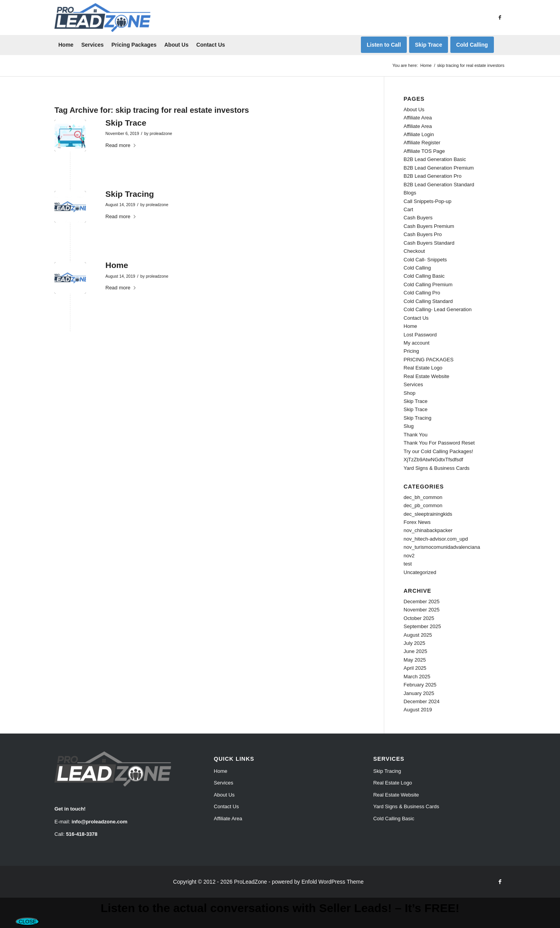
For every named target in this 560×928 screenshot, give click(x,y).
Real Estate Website (427, 376)
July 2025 (415, 643)
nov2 (409, 556)
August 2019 (418, 710)
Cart (409, 209)
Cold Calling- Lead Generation (438, 309)
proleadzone (161, 133)
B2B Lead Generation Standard (439, 185)
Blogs (410, 193)
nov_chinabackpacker (428, 530)
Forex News (417, 522)
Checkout (414, 251)
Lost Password (420, 335)
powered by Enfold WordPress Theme (318, 882)
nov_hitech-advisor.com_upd (436, 539)
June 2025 (416, 651)
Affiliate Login (419, 134)
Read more (121, 145)
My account (416, 343)
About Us (414, 109)
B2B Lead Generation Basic (435, 159)
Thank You (416, 435)
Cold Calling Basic (424, 276)
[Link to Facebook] (500, 18)
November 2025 (422, 610)
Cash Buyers (418, 218)
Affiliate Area (418, 118)
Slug (409, 426)
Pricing (411, 351)
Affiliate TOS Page (424, 151)
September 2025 (422, 626)
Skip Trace (126, 123)
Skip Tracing (130, 194)
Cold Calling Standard (428, 301)
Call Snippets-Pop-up (428, 201)
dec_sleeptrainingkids (428, 514)
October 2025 (419, 618)
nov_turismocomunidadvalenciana (442, 547)
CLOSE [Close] (27, 922)
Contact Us (416, 318)
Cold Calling (417, 268)
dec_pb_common (423, 505)
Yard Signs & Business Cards (437, 468)
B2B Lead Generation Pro (433, 176)
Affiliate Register (422, 143)
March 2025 (417, 677)
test (408, 564)
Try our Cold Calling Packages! (438, 451)
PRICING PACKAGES (429, 360)
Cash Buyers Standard (429, 243)
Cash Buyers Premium (429, 226)
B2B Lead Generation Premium (439, 168)
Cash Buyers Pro (423, 234)
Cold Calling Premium (428, 285)
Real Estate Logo (423, 368)
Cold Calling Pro (422, 293)
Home (117, 265)
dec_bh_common (423, 497)
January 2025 (419, 693)
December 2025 (422, 601)
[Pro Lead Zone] (102, 18)
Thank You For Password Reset (439, 443)
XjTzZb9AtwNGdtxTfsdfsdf (433, 460)
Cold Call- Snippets (425, 260)
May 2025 (415, 660)
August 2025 (418, 635)
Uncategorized (420, 572)
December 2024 (422, 701)
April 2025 (415, 668)
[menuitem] (66, 45)
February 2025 (420, 685)
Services (413, 384)
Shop (409, 393)
